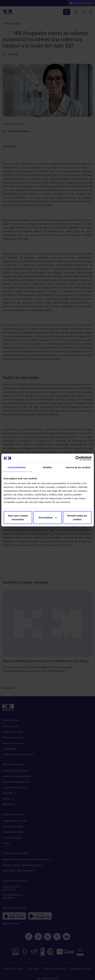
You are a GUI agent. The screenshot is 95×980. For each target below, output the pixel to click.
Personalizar (48, 518)
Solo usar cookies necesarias (18, 518)
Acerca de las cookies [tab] (78, 467)
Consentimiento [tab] (17, 467)
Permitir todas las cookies (77, 518)
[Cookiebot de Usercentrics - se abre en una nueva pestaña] (78, 458)
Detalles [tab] (47, 467)
